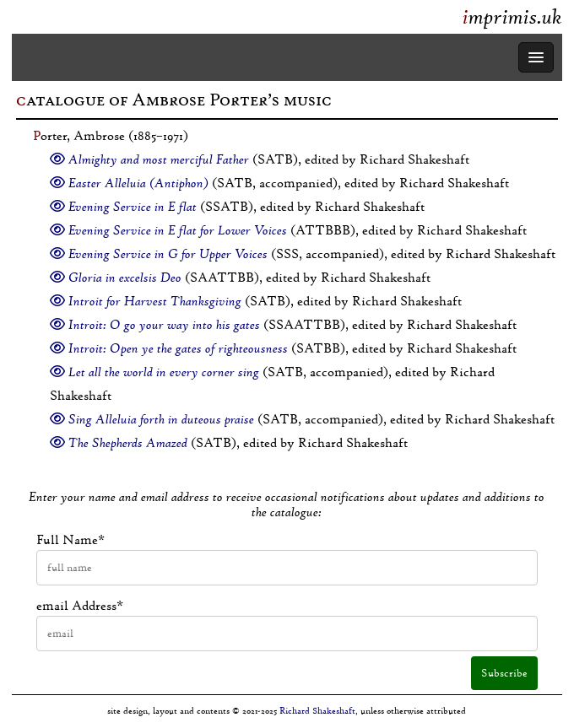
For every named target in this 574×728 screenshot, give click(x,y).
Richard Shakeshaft (317, 711)
